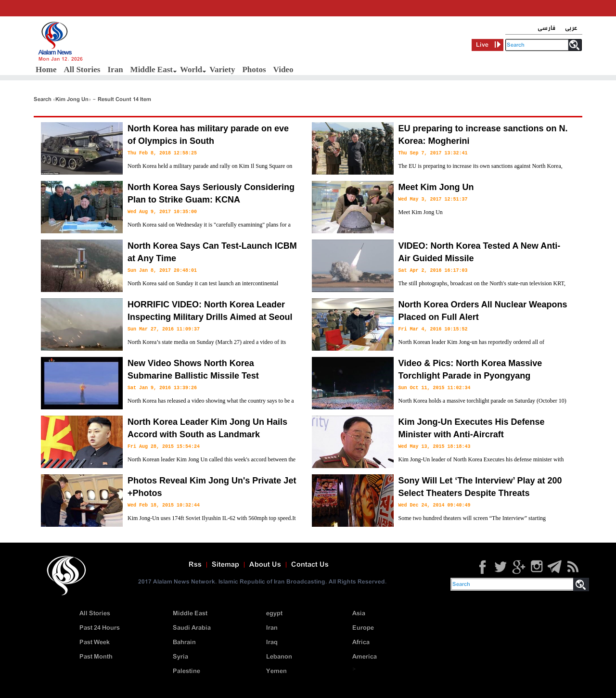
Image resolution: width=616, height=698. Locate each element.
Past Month (96, 657)
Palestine (186, 671)
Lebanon (279, 657)
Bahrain (184, 642)
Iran (115, 70)
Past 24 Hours (100, 628)
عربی (571, 28)
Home (46, 70)
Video (283, 70)
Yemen (276, 671)
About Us (265, 565)
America (365, 657)
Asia (359, 614)
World (191, 70)
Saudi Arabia (192, 628)
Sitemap (225, 565)
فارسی (546, 28)
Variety (222, 70)
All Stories (82, 70)
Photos (254, 70)
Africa (361, 642)
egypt (274, 614)
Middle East (152, 70)
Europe (363, 628)
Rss (195, 565)
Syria (180, 657)
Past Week (95, 642)
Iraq (272, 642)
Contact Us (310, 565)
